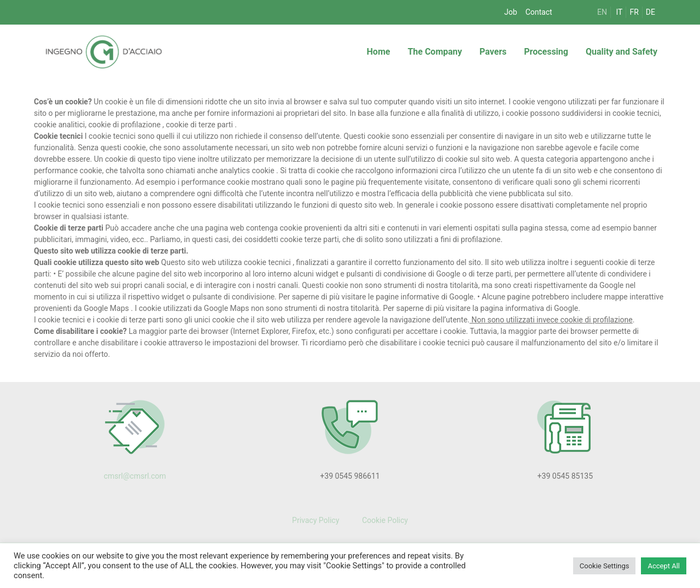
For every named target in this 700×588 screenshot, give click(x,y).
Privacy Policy (316, 520)
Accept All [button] (664, 566)
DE (651, 12)
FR (634, 12)
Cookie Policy (384, 520)
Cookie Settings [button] (605, 566)
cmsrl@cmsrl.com (135, 476)
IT (620, 12)
